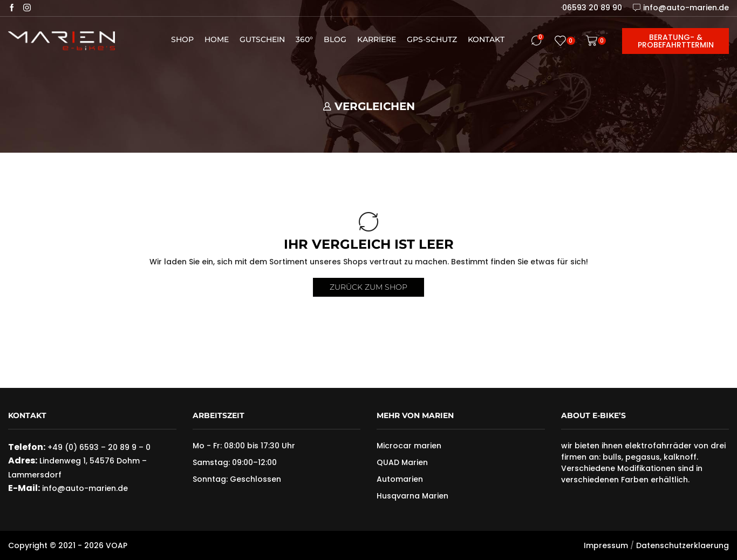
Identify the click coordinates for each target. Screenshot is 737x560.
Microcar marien (409, 446)
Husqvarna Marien (412, 496)
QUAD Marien (402, 462)
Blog (335, 39)
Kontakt (486, 39)
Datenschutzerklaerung (683, 545)
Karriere (377, 39)
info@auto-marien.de (85, 488)
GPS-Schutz (432, 39)
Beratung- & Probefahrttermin (676, 41)
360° (304, 39)
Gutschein (262, 39)
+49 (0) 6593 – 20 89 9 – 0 (99, 447)
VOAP (117, 545)
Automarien (400, 479)
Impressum (606, 545)
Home (217, 39)
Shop (182, 39)
